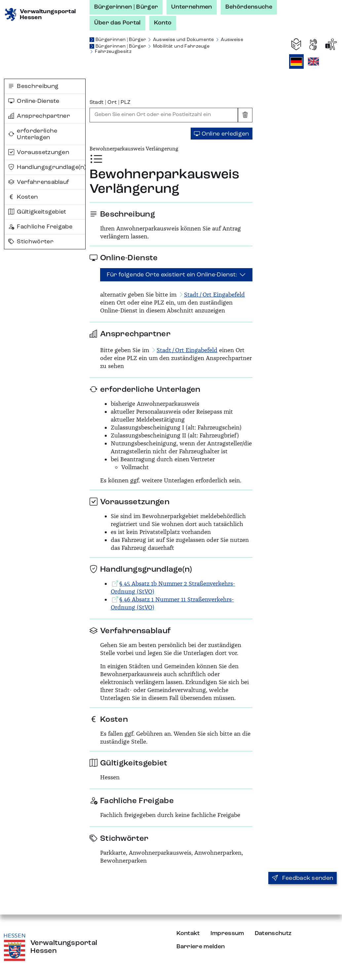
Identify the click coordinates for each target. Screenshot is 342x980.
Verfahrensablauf (39, 182)
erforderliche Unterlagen (33, 134)
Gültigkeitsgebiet (37, 212)
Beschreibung (33, 86)
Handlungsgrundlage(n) (47, 167)
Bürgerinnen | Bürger (126, 7)
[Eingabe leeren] (245, 115)
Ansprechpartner (39, 116)
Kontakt (188, 933)
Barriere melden (201, 947)
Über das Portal (117, 23)
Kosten (23, 197)
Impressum (227, 933)
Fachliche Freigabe (40, 227)
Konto (163, 23)
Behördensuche (249, 7)
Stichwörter (31, 242)
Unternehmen (192, 7)
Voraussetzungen (39, 152)
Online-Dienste (34, 101)
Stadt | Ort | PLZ (110, 102)
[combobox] (164, 115)
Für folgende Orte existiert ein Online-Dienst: (172, 275)
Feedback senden (303, 878)
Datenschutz (273, 933)
